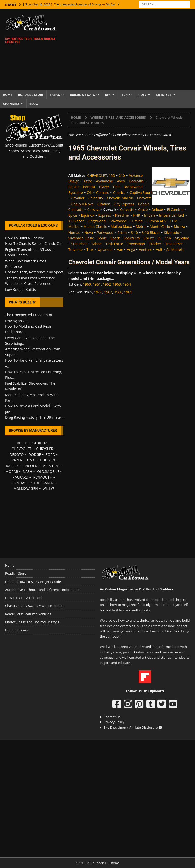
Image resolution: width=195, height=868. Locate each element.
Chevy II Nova (82, 204)
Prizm (122, 232)
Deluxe (157, 209)
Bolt (117, 187)
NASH (28, 472)
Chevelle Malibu (120, 198)
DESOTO (17, 454)
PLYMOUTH (43, 477)
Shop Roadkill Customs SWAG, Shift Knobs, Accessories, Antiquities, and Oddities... (34, 151)
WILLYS (49, 489)
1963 (117, 284)
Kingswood (97, 221)
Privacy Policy (114, 722)
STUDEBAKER (42, 483)
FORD (50, 454)
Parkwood (105, 232)
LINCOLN (30, 466)
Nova (89, 232)
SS (159, 238)
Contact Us (112, 717)
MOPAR (12, 472)
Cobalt (143, 204)
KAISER (12, 466)
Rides (142, 95)
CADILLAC (40, 443)
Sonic (102, 238)
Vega (131, 249)
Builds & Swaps (82, 95)
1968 (118, 292)
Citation (104, 204)
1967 (108, 292)
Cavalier (78, 198)
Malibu (74, 227)
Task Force (114, 244)
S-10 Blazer (151, 232)
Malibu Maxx (121, 227)
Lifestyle (164, 95)
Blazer (104, 187)
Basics (55, 95)
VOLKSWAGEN (26, 489)
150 (112, 175)
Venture (145, 249)
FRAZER (16, 460)
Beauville (136, 181)
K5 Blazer (76, 221)
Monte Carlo (160, 227)
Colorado (76, 209)
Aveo (121, 181)
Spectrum (132, 238)
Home (7, 95)
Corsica (93, 209)
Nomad (74, 232)
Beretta (89, 187)
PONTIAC (19, 483)
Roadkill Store (31, 95)
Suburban (79, 244)
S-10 (134, 232)
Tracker (155, 244)
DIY (107, 95)
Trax (90, 249)
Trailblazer (174, 244)
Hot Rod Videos (17, 630)
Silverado (172, 232)
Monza (180, 227)
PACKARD (20, 477)
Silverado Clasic (81, 238)
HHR (136, 215)
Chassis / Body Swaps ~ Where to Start (35, 606)
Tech (124, 95)
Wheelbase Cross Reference (28, 284)
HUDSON (47, 460)
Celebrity (96, 198)
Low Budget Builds (20, 289)
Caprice (119, 192)
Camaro (103, 192)
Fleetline (122, 215)
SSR (168, 238)
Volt (159, 249)
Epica (73, 215)
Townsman (136, 244)
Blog (34, 104)
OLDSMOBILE (48, 472)
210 (122, 175)
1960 (87, 284)
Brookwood (133, 187)
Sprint (149, 238)
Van (120, 249)
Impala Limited (172, 215)
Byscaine (76, 192)
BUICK (22, 443)
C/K (90, 192)
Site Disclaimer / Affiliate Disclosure (133, 727)
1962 (107, 284)
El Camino (175, 209)
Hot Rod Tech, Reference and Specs (34, 272)
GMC (31, 460)
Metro (141, 227)
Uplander (105, 249)
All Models (175, 249)
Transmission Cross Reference (30, 278)
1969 (128, 292)
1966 (98, 292)
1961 (97, 284)
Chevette (144, 198)
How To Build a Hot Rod (25, 238)
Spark (115, 238)
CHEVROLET (97, 175)
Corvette (127, 209)
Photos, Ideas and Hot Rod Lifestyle (32, 622)
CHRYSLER (45, 449)
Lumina (136, 221)
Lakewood (118, 221)
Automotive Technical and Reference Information (43, 590)
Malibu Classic (95, 227)
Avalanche (104, 181)
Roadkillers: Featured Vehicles (28, 614)
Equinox (87, 215)
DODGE (35, 454)
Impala (150, 215)
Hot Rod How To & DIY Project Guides (34, 582)
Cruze (143, 209)
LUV (173, 221)
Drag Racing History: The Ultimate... (34, 417)
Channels (11, 104)
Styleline (182, 238)
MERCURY (51, 466)
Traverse (75, 249)
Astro (88, 181)
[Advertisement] (131, 50)
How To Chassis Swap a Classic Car (34, 244)
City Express (124, 204)
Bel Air (74, 187)
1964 (127, 284)
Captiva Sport (141, 192)
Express (105, 215)
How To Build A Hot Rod (23, 598)
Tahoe (96, 244)
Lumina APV (156, 221)
